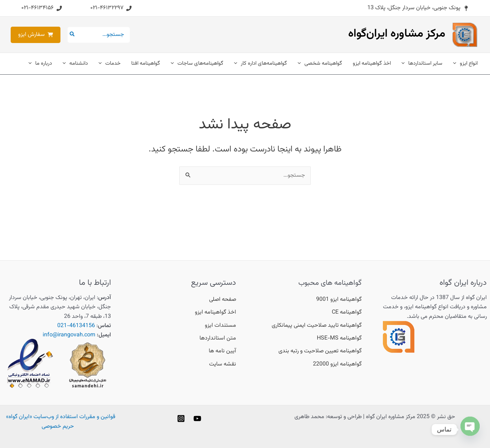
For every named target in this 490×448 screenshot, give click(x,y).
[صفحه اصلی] (223, 300)
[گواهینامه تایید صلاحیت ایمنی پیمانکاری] (317, 326)
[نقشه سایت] (223, 364)
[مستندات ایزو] (220, 326)
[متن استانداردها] (218, 338)
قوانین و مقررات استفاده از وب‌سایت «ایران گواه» (61, 417)
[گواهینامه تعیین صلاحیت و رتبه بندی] (320, 351)
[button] (418, 8)
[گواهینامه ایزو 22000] (337, 364)
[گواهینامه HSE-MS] (339, 338)
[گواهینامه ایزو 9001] (339, 300)
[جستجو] (72, 35)
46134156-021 (76, 326)
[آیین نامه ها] (222, 351)
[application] (456, 64)
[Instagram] (181, 418)
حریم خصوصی (58, 426)
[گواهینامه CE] (347, 313)
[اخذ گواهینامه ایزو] (215, 313)
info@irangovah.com (69, 335)
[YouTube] (197, 418)
